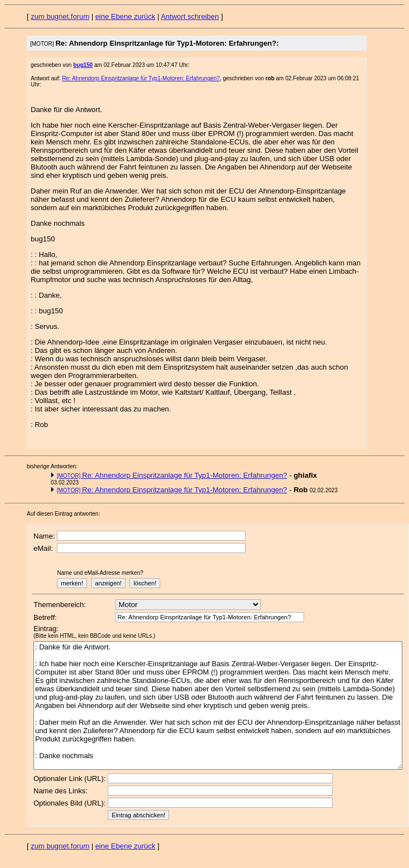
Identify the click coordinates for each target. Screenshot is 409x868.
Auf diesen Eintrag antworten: (63, 514)
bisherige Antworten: (52, 466)
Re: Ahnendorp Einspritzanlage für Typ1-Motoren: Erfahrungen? (141, 78)
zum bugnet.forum (60, 16)
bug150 (83, 65)
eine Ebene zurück (126, 16)
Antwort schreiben (190, 16)
